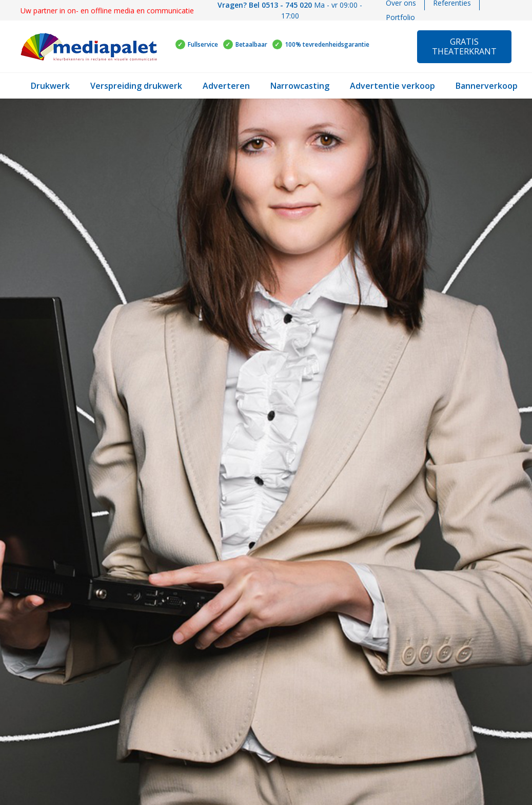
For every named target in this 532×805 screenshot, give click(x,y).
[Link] (89, 47)
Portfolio (400, 17)
